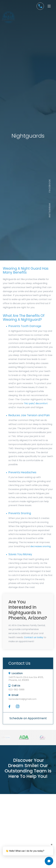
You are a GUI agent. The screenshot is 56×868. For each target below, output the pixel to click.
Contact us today (34, 637)
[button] (49, 6)
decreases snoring (40, 546)
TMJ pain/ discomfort (36, 403)
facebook (50, 186)
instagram (50, 210)
